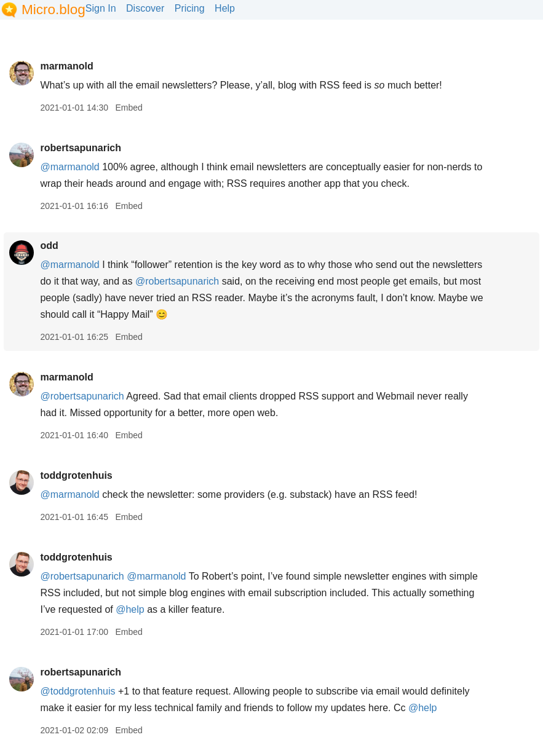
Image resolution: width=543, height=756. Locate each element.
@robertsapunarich (177, 281)
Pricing (190, 8)
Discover (145, 8)
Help (225, 8)
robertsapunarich (81, 148)
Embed (129, 108)
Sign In (101, 8)
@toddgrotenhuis (77, 691)
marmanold (66, 66)
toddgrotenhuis (76, 475)
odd (49, 246)
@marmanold (69, 167)
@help (130, 609)
